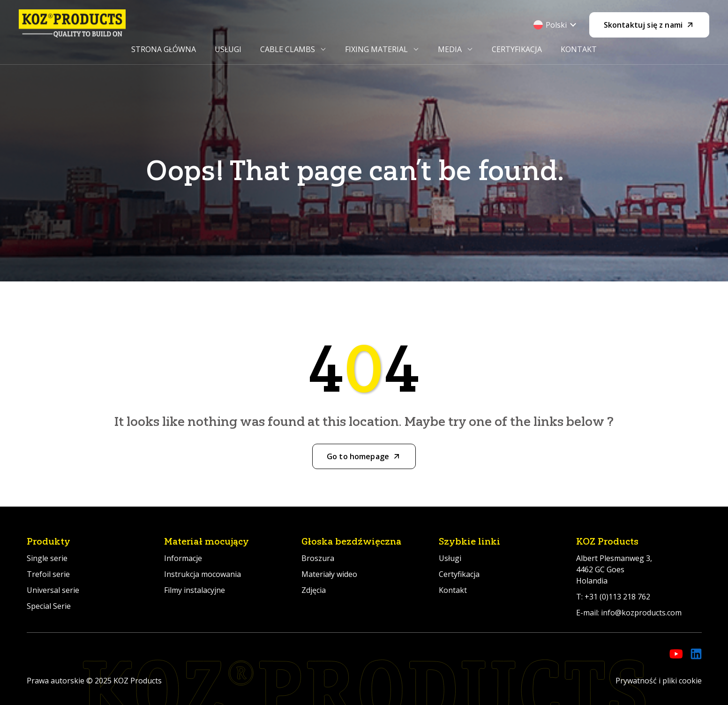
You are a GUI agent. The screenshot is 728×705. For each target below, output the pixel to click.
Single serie (47, 558)
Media (450, 49)
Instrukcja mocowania (203, 574)
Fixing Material (376, 49)
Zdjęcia (314, 590)
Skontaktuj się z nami (643, 25)
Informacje (183, 558)
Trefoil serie (48, 574)
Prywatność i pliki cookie (659, 681)
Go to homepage (358, 456)
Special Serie (49, 606)
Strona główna (164, 49)
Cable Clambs (288, 49)
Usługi (228, 49)
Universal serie (53, 590)
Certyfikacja (517, 49)
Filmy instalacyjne (195, 590)
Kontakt (579, 49)
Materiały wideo (329, 574)
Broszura (318, 558)
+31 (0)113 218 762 (617, 597)
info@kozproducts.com (641, 613)
